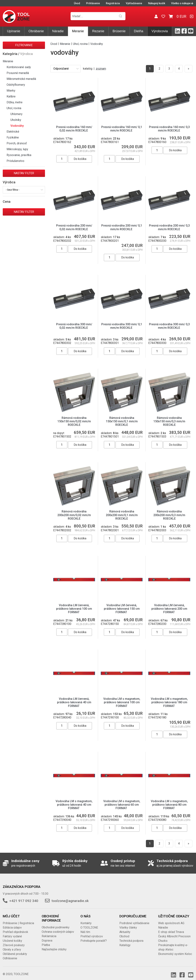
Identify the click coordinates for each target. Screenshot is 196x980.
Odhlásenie (10, 955)
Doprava (47, 937)
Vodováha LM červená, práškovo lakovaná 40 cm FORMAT (74, 699)
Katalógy (125, 941)
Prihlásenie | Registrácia (18, 919)
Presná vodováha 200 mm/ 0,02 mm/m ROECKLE (74, 227)
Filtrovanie (24, 45)
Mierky (11, 91)
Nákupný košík (157, 3)
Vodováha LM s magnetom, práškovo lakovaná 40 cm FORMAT (74, 801)
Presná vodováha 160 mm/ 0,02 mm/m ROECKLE (74, 129)
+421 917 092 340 (24, 897)
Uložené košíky (12, 937)
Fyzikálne (13, 137)
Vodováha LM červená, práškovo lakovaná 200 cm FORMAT (169, 605)
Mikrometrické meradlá (21, 79)
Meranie (78, 31)
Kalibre (11, 96)
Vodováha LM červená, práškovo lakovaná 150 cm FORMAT (122, 605)
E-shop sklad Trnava (171, 928)
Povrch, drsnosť (17, 143)
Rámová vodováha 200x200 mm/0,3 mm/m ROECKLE (169, 511)
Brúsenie (119, 31)
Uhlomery (16, 114)
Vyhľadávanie (134, 3)
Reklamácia (49, 932)
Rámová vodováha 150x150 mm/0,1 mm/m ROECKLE (122, 418)
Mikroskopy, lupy (17, 149)
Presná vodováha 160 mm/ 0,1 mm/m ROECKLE (122, 129)
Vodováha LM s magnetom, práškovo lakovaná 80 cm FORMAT (169, 801)
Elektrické (13, 132)
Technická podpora (131, 937)
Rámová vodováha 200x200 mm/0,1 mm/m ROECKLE (122, 511)
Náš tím (85, 928)
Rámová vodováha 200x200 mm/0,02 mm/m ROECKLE (74, 511)
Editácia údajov (12, 924)
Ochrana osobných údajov (58, 928)
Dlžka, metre (15, 102)
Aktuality (125, 928)
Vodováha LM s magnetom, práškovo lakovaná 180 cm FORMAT (169, 699)
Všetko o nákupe (182, 3)
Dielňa (138, 31)
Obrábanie (36, 31)
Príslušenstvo (15, 161)
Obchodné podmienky (56, 924)
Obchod (124, 933)
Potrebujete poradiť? (94, 937)
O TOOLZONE (89, 924)
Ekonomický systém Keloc (175, 950)
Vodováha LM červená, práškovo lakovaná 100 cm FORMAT (74, 605)
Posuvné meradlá (18, 73)
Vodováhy (17, 126)
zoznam (101, 69)
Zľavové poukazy (14, 941)
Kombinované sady (19, 67)
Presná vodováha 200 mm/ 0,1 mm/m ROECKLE (122, 227)
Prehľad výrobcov (92, 933)
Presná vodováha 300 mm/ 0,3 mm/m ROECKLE (169, 326)
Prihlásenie (93, 3)
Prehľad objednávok (15, 928)
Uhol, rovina (14, 108)
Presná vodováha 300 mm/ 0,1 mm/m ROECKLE (122, 326)
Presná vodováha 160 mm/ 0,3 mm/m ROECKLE (169, 129)
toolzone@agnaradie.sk (70, 897)
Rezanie (98, 31)
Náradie (58, 31)
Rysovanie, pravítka (19, 155)
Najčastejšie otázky (54, 946)
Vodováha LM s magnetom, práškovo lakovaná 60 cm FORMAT (122, 801)
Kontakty (86, 919)
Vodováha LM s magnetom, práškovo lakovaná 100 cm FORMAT (122, 699)
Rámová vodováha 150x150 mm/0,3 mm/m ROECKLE (169, 418)
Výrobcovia (160, 31)
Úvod (77, 3)
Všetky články (128, 924)
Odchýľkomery (16, 85)
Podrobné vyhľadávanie (134, 919)
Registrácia (113, 3)
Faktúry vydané (12, 933)
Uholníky (16, 120)
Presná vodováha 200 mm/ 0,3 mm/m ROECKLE (169, 227)
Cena (7, 202)
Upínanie (14, 31)
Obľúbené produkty (15, 950)
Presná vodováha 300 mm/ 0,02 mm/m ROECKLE (74, 326)
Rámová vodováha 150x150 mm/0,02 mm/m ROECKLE (74, 418)
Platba (46, 941)
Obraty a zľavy (12, 946)
